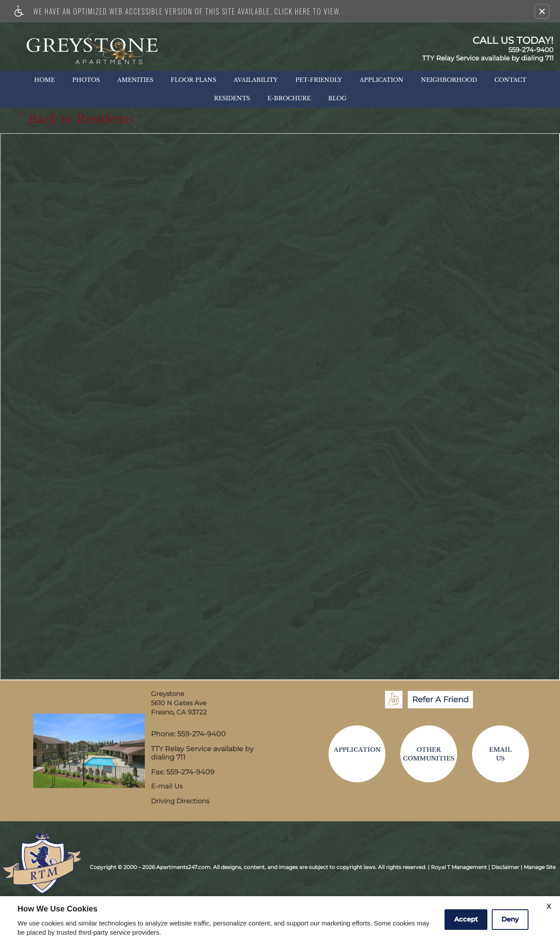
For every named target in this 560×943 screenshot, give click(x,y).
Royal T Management (459, 867)
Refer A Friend (440, 700)
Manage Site (540, 867)
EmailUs (500, 754)
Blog (337, 98)
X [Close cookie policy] (549, 906)
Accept (466, 919)
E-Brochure (289, 98)
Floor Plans (193, 80)
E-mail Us (167, 786)
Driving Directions (180, 801)
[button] (542, 11)
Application (381, 80)
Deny (510, 919)
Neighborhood (449, 80)
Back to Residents (81, 119)
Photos (86, 80)
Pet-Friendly (319, 80)
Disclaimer (505, 867)
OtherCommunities (429, 754)
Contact (510, 80)
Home (44, 80)
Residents (232, 98)
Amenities (135, 80)
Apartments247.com (183, 867)
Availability (256, 80)
